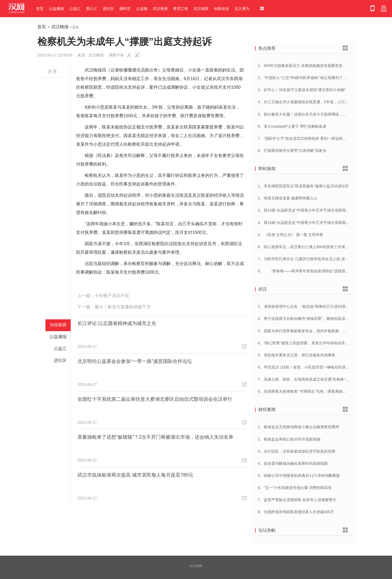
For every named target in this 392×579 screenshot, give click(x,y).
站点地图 (196, 566)
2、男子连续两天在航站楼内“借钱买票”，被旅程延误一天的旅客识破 (315, 319)
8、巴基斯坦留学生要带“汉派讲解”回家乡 (292, 151)
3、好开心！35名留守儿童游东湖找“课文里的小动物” (302, 90)
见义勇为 (242, 9)
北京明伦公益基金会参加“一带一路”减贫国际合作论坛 (135, 361)
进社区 (108, 9)
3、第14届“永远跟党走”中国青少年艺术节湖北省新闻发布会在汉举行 (315, 210)
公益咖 (142, 9)
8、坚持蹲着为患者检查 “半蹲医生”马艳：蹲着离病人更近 (306, 391)
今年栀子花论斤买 (112, 296)
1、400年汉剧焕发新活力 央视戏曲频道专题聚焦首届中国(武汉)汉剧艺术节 (320, 66)
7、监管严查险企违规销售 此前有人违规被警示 (297, 500)
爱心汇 (92, 9)
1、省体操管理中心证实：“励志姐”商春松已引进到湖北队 (305, 306)
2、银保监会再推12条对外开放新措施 (289, 439)
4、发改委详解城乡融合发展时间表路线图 (293, 463)
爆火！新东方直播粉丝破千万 (123, 307)
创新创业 (222, 9)
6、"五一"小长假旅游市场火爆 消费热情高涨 (295, 488)
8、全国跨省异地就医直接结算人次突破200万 (296, 512)
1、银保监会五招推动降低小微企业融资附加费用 (298, 427)
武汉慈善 (160, 9)
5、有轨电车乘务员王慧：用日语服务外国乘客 (297, 355)
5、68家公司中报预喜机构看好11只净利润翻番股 (299, 476)
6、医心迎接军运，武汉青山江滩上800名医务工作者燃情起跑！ (311, 247)
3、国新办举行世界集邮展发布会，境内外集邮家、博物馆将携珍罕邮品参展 (321, 331)
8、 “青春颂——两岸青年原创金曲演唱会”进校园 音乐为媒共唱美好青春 (321, 271)
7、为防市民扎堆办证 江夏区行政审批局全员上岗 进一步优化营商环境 (316, 259)
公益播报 (56, 9)
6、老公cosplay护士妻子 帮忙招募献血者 (292, 126)
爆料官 (125, 9)
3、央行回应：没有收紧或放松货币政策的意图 (297, 451)
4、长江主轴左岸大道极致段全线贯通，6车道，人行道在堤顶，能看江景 (318, 102)
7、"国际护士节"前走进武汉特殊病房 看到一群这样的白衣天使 (310, 138)
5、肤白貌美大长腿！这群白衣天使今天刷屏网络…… (302, 114)
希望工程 (181, 9)
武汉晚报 (60, 27)
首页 (40, 9)
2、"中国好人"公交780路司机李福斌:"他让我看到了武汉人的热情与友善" (318, 78)
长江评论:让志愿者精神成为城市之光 (117, 323)
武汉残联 (201, 9)
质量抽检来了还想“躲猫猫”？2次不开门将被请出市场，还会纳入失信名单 (155, 437)
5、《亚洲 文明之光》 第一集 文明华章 (291, 235)
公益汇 (75, 9)
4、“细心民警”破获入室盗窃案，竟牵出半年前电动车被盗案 (307, 343)
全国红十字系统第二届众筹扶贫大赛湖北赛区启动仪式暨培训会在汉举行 (155, 399)
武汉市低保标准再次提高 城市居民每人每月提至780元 (135, 475)
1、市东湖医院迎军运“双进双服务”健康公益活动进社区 (303, 186)
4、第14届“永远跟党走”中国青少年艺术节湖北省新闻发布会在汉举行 (315, 223)
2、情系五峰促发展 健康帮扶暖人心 (288, 198)
